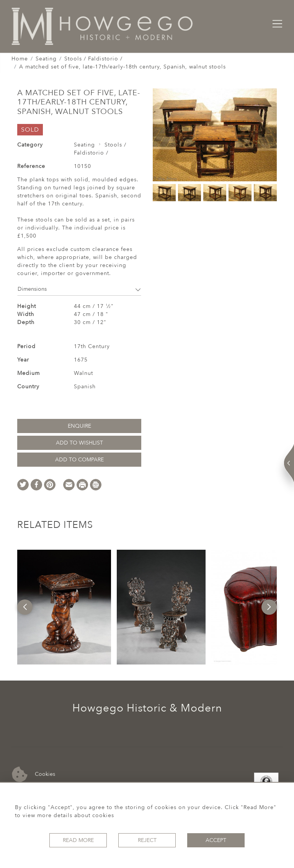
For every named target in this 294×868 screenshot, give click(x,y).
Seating (46, 59)
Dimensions (79, 289)
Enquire (79, 426)
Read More (78, 840)
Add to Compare (79, 460)
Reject (147, 840)
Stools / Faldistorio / (93, 59)
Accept (216, 840)
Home (20, 59)
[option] (64, 607)
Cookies (33, 774)
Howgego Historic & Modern (147, 708)
